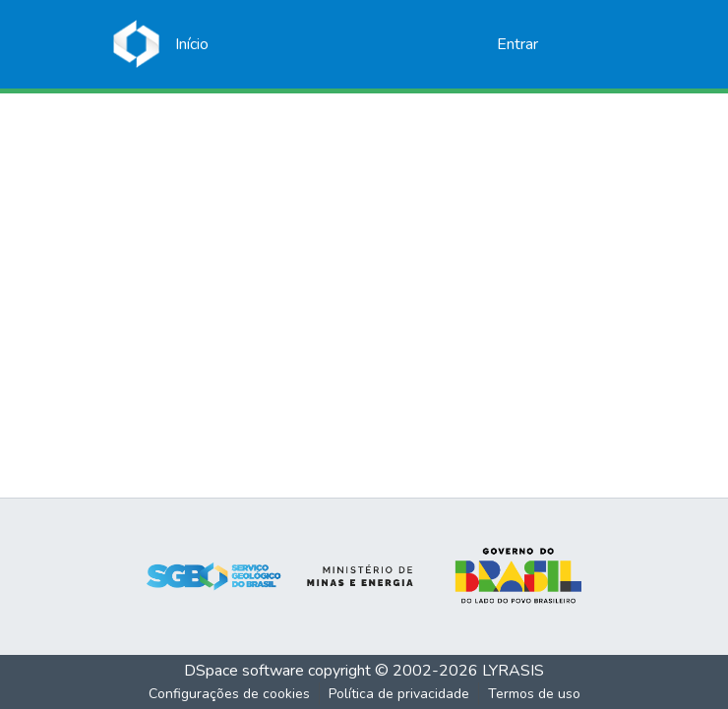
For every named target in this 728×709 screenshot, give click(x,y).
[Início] (192, 44)
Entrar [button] (518, 44)
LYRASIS (513, 671)
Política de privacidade (399, 694)
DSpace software (244, 671)
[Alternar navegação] (587, 44)
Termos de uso (534, 694)
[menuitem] (479, 44)
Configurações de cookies (229, 694)
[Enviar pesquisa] (450, 44)
